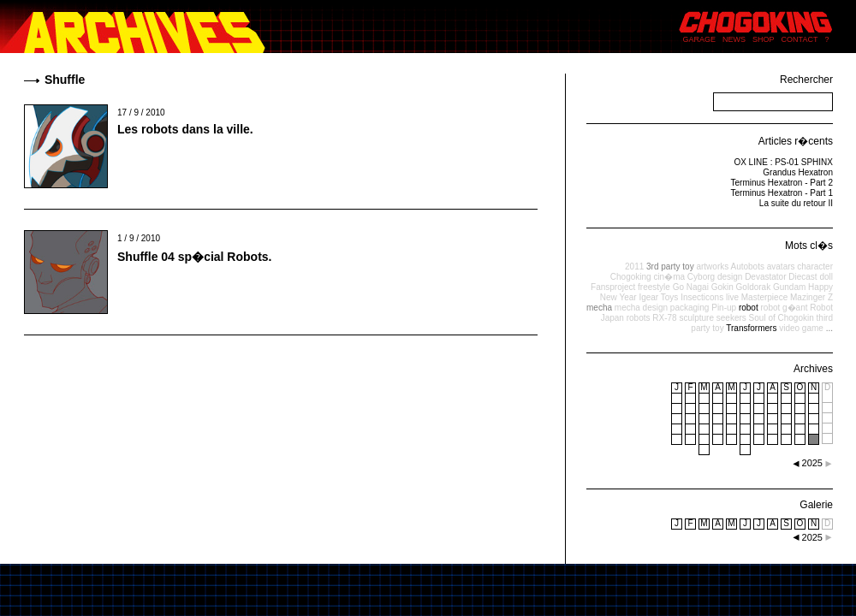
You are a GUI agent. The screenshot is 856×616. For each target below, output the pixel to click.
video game (801, 328)
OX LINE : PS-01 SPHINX (783, 162)
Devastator (765, 277)
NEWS (734, 39)
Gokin (722, 287)
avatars (781, 267)
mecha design (641, 308)
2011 (634, 267)
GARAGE (700, 39)
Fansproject (613, 287)
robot (749, 308)
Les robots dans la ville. (185, 129)
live (732, 297)
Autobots (747, 267)
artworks (712, 267)
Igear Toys (658, 297)
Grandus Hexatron (798, 172)
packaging (690, 308)
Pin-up (724, 308)
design (730, 277)
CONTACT (800, 39)
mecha (599, 308)
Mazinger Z (811, 297)
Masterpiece (764, 297)
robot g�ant (784, 308)
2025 (812, 537)
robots (639, 318)
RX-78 (664, 318)
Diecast (802, 277)
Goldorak (754, 287)
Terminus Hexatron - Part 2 (782, 183)
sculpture (696, 318)
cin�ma (669, 277)
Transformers (751, 328)
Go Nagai (691, 287)
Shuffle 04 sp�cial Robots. (194, 257)
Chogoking (631, 277)
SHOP (764, 39)
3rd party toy (670, 267)
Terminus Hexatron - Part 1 (782, 193)
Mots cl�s (809, 246)
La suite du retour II (796, 203)
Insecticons (702, 297)
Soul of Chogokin (782, 318)
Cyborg (701, 277)
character (815, 267)
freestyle (654, 287)
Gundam (789, 287)
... (829, 328)
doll (826, 277)
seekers (731, 318)
